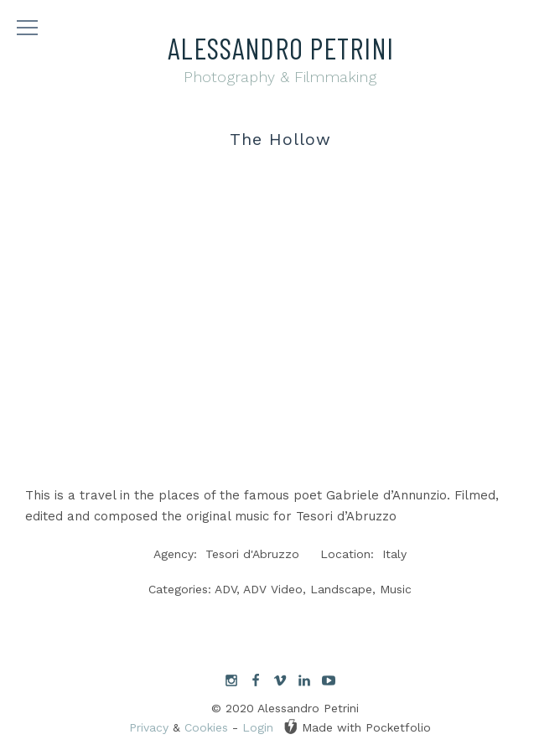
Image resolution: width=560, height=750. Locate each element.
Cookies (206, 727)
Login (258, 727)
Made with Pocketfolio (357, 727)
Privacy (149, 727)
